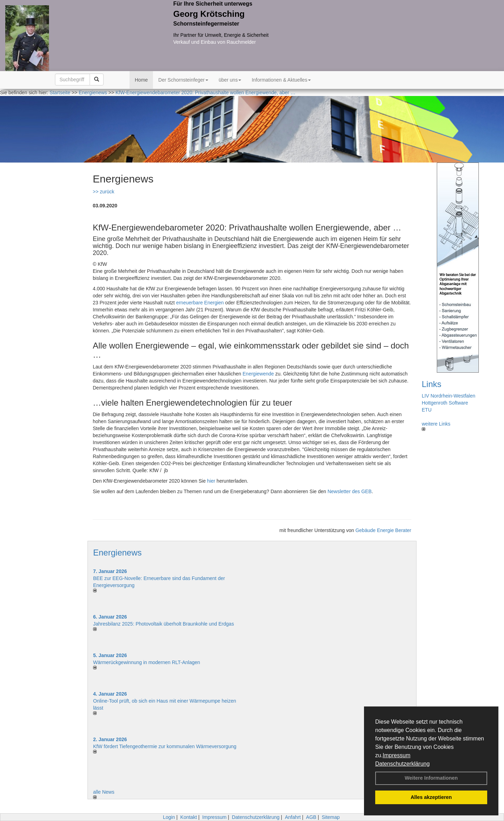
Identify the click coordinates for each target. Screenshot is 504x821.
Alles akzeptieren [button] (431, 797)
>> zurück (103, 192)
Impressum (396, 755)
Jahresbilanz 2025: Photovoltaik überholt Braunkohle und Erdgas (163, 624)
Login (169, 817)
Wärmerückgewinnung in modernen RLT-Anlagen (147, 662)
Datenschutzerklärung (402, 764)
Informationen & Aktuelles (281, 80)
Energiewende (258, 374)
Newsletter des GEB (350, 491)
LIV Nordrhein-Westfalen (449, 396)
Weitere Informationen (431, 778)
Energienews (117, 553)
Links (432, 384)
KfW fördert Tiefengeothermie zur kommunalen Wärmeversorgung (165, 746)
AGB (311, 817)
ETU (427, 410)
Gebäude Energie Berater (383, 530)
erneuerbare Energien (200, 303)
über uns (230, 80)
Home (141, 80)
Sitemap (331, 817)
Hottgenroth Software (445, 403)
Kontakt (188, 817)
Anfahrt (293, 817)
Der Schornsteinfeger (183, 80)
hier (211, 481)
